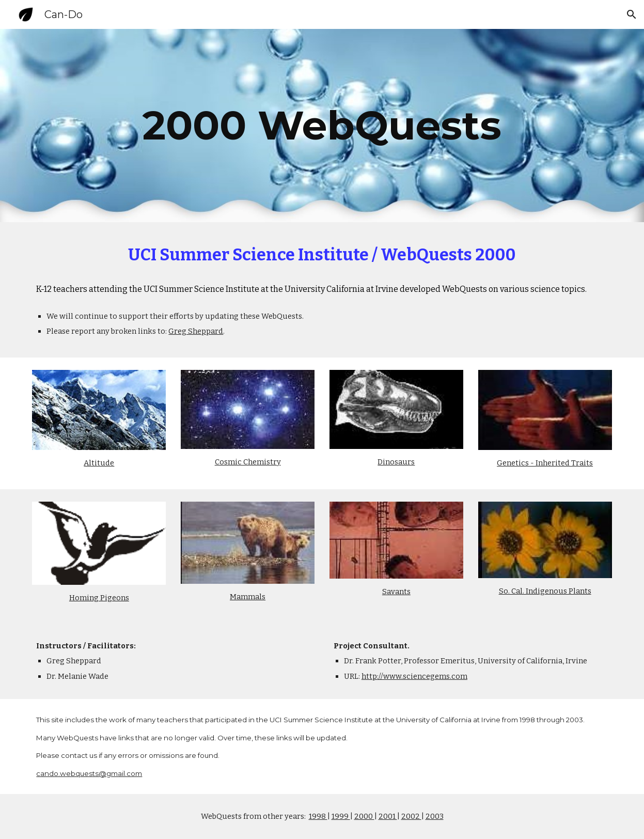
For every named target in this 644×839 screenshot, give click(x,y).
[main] (322, 126)
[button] (632, 14)
